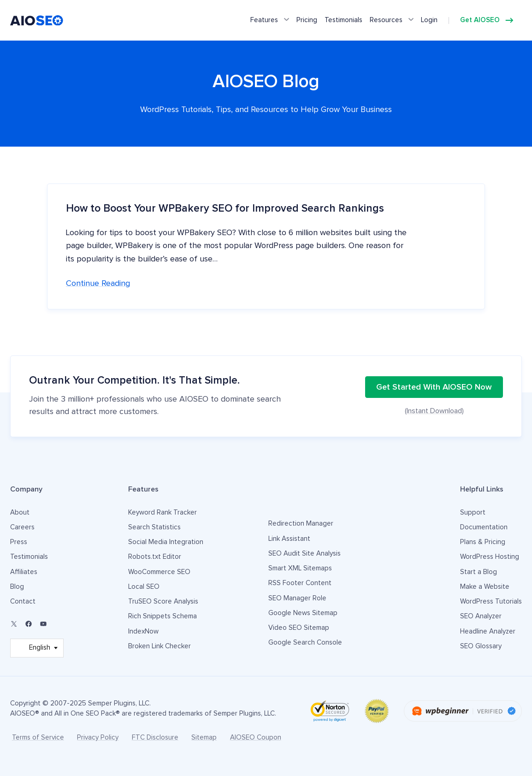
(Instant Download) (434, 411)
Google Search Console (305, 643)
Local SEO (144, 587)
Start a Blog (479, 572)
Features (264, 20)
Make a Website (485, 587)
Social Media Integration (166, 542)
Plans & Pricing (483, 542)
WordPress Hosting (490, 557)
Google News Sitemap (303, 613)
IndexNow (143, 631)
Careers (22, 527)
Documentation (484, 527)
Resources (386, 20)
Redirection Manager (301, 524)
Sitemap (204, 737)
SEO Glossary (481, 646)
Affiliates (24, 572)
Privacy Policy (98, 737)
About (20, 512)
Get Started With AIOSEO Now (434, 387)
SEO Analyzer (481, 616)
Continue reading (98, 284)
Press (19, 542)
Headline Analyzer (488, 631)
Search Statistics (154, 527)
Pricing (307, 20)
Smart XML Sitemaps (300, 568)
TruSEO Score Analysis (163, 601)
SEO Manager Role (297, 598)
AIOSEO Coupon (256, 737)
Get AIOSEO (480, 20)
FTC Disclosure (155, 737)
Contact (23, 601)
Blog (17, 587)
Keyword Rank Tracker (163, 512)
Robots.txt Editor (155, 557)
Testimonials (343, 20)
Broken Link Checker (160, 646)
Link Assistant (289, 539)
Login (429, 20)
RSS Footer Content (300, 583)
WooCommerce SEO (159, 572)
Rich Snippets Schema (163, 616)
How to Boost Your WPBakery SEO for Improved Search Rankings (225, 209)
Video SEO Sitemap (299, 628)
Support (473, 512)
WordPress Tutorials (491, 601)
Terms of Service (38, 737)
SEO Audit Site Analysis (304, 554)
